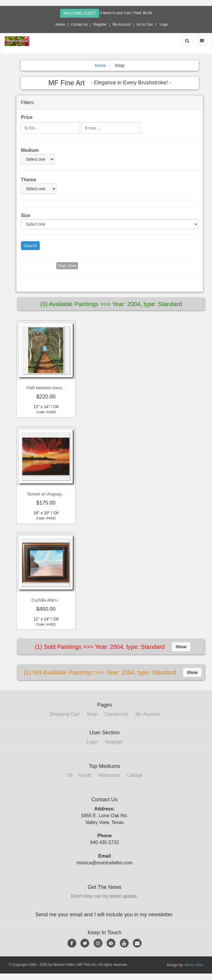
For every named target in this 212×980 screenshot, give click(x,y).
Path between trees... (46, 388)
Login (164, 24)
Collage (135, 775)
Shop (92, 714)
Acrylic (85, 775)
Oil (69, 775)
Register (100, 24)
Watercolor (109, 775)
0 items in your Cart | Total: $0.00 (126, 13)
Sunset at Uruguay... (46, 494)
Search (30, 246)
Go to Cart (145, 24)
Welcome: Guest (79, 13)
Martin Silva (194, 965)
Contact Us (116, 714)
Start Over (67, 266)
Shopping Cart (64, 714)
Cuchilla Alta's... (46, 600)
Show (181, 647)
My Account (122, 24)
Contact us (79, 24)
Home (60, 24)
